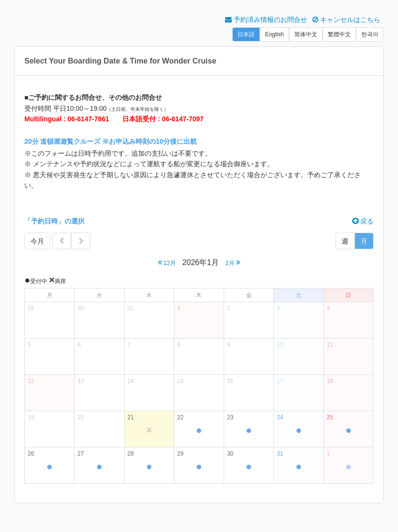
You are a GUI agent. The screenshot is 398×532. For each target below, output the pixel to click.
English (274, 34)
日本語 (246, 34)
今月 (37, 241)
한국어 (370, 34)
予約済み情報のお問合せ (266, 20)
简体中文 (306, 34)
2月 (233, 262)
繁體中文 (339, 34)
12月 (167, 262)
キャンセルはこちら (346, 20)
